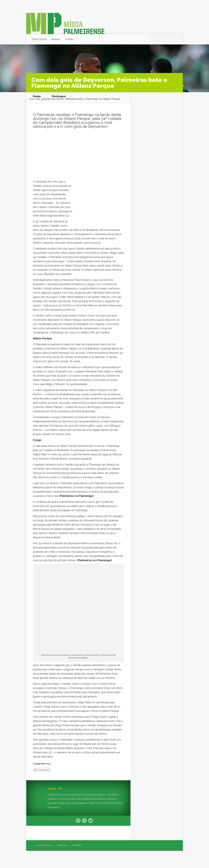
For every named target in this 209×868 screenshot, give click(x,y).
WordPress (175, 859)
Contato (69, 39)
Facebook (84, 821)
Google (78, 821)
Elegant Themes (139, 859)
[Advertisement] (78, 155)
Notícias (56, 39)
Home (37, 96)
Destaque (59, 96)
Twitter (91, 821)
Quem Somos (39, 39)
